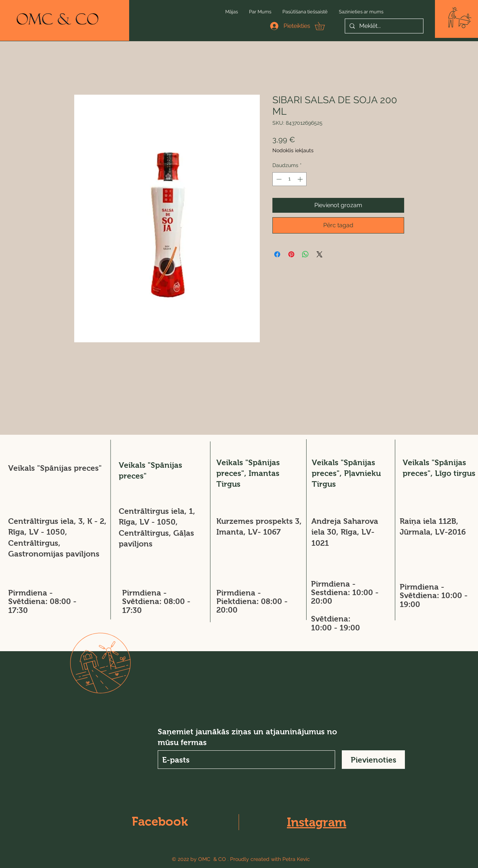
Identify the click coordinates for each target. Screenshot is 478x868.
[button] (460, 18)
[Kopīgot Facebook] (277, 254)
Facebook (160, 821)
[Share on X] (320, 254)
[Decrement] (278, 179)
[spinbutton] (289, 179)
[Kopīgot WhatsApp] (305, 254)
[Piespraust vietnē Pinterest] (291, 254)
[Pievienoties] (373, 760)
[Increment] (301, 179)
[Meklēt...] (383, 26)
